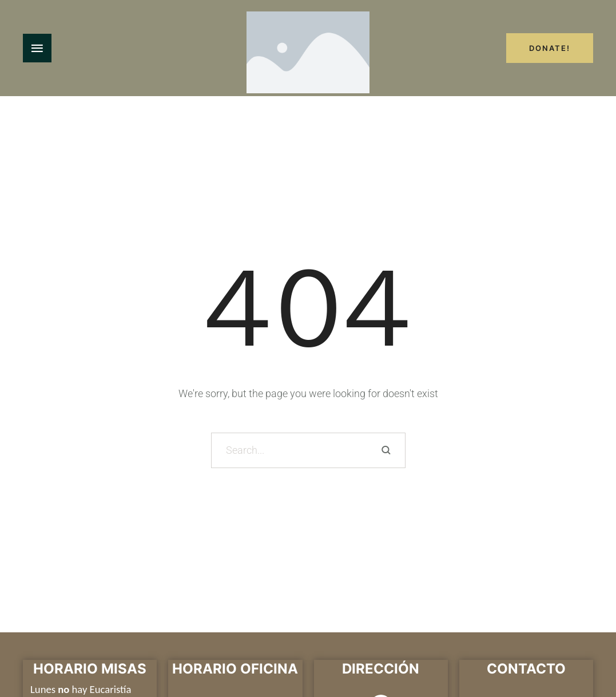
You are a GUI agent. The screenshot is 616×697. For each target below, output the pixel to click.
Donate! (550, 48)
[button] (585, 645)
